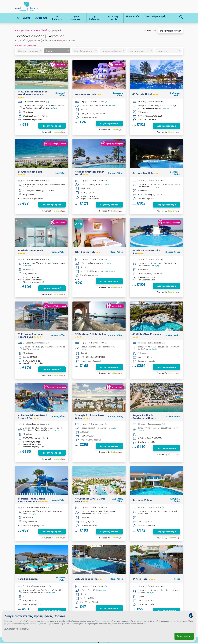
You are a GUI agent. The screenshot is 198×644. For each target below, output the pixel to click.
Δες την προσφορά (52, 126)
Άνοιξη (27, 18)
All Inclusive (57, 18)
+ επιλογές (53, 108)
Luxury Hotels (113, 18)
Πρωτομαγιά (41, 18)
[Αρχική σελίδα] (18, 18)
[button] (170, 31)
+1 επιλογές (107, 263)
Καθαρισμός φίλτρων (25, 45)
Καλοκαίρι (95, 18)
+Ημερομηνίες (110, 271)
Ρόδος (46, 30)
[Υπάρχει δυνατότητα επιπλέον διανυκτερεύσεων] (48, 102)
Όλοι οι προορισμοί (32, 30)
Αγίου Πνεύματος (76, 18)
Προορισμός (133, 18)
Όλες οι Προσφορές (155, 18)
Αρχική (18, 30)
